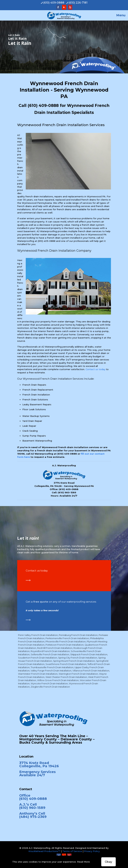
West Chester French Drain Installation (66, 677)
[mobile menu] (123, 15)
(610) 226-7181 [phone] (78, 3)
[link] (28, 580)
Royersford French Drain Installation (50, 651)
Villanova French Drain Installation (91, 671)
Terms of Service (72, 851)
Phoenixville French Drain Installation (66, 641)
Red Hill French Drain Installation (55, 648)
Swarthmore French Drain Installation (66, 664)
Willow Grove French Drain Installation (58, 680)
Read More (83, 862)
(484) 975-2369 (33, 817)
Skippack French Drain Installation (89, 654)
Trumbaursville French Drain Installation (52, 667)
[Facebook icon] (58, 7)
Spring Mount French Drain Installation (74, 661)
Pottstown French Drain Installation (65, 645)
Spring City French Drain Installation (78, 658)
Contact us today (95, 369)
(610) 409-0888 (43, 106)
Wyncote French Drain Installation (49, 683)
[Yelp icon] (70, 7)
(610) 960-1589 (67, 492)
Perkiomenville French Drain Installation (67, 638)
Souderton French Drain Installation (38, 658)
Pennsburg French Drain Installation (78, 635)
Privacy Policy (92, 851)
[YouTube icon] (64, 7)
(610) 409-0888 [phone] (54, 3)
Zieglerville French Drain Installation (50, 687)
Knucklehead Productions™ (44, 851)
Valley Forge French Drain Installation (51, 671)
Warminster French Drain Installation (38, 674)
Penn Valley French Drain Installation (38, 635)
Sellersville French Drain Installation (50, 654)
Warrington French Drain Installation (78, 674)
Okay (108, 862)
